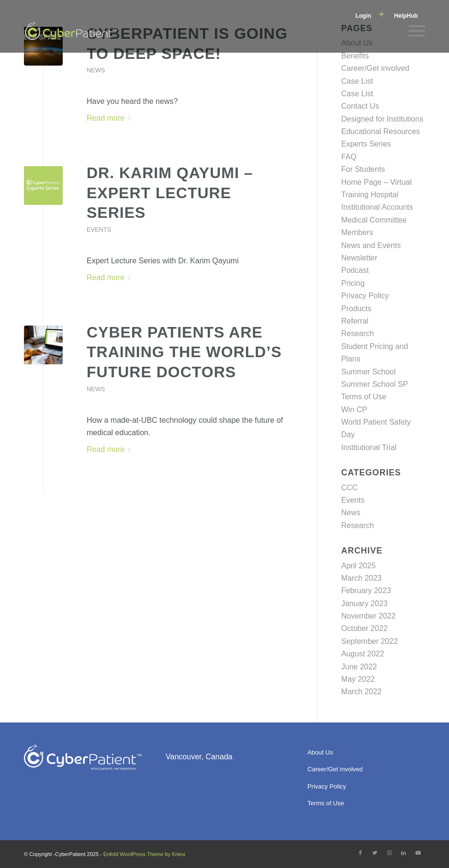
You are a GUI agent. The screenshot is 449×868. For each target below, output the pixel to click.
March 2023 (362, 578)
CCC (350, 488)
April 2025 (359, 566)
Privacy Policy (365, 296)
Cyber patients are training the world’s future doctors (184, 352)
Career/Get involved (375, 68)
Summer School (369, 372)
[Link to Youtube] (418, 853)
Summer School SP (375, 384)
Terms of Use (364, 397)
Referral (355, 321)
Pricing (353, 283)
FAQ (349, 157)
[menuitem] (370, 15)
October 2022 (365, 628)
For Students (363, 169)
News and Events (371, 245)
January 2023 (365, 603)
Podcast (355, 270)
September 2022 (370, 641)
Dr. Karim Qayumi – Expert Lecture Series (170, 193)
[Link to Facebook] (360, 853)
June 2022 (359, 667)
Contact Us (360, 106)
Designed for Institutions (382, 119)
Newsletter (359, 258)
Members (357, 232)
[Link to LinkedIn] (404, 853)
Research (358, 333)
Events (99, 230)
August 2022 (363, 654)
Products (356, 309)
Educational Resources (381, 131)
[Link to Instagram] (389, 853)
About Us (320, 752)
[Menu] (412, 31)
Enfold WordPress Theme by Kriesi (144, 854)
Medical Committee (374, 220)
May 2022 (358, 679)
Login (364, 16)
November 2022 (369, 616)
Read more (111, 118)
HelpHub (406, 16)
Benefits (355, 56)
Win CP (354, 410)
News (96, 70)
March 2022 (362, 692)
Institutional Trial (369, 447)
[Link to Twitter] (375, 853)
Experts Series (366, 144)
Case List (357, 81)
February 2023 (366, 591)
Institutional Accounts (377, 207)
